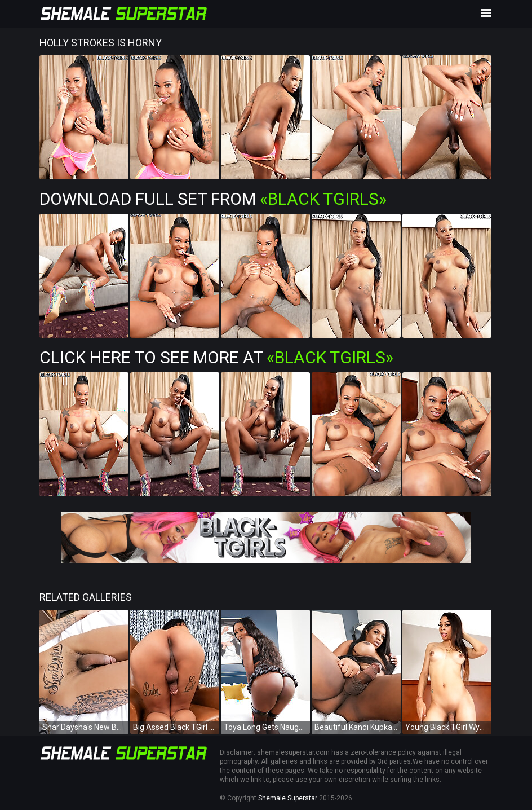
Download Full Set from (213, 199)
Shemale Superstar (288, 798)
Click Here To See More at (216, 357)
